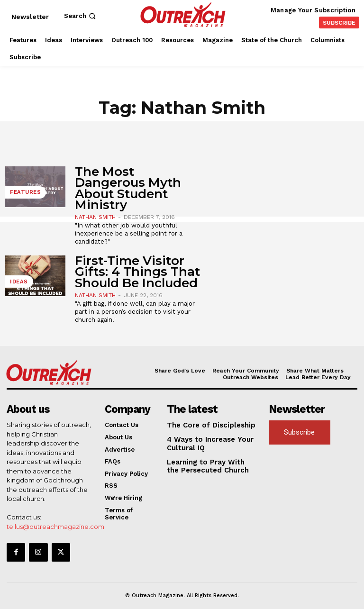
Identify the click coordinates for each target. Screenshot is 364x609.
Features (23, 195)
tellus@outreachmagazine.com (55, 525)
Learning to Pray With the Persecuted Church (206, 462)
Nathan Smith (95, 217)
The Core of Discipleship (205, 424)
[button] (81, 16)
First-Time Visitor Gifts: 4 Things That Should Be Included (137, 272)
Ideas (17, 284)
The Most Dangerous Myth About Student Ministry (128, 188)
